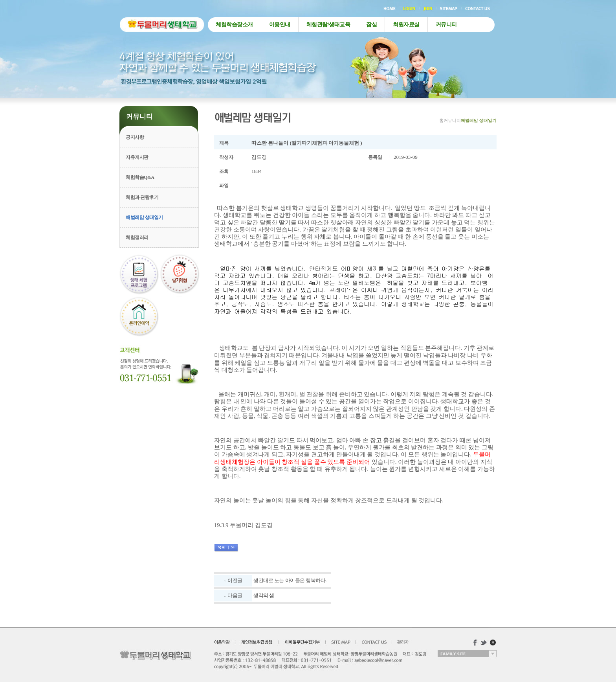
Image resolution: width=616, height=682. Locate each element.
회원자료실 (406, 25)
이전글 (235, 580)
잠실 (371, 25)
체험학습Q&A (140, 177)
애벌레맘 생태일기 (144, 217)
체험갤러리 (137, 237)
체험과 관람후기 (142, 197)
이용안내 (280, 25)
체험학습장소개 (234, 25)
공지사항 (135, 137)
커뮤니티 (446, 25)
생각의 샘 (264, 595)
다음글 (235, 595)
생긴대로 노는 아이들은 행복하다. (290, 580)
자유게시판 (137, 157)
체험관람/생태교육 (328, 25)
